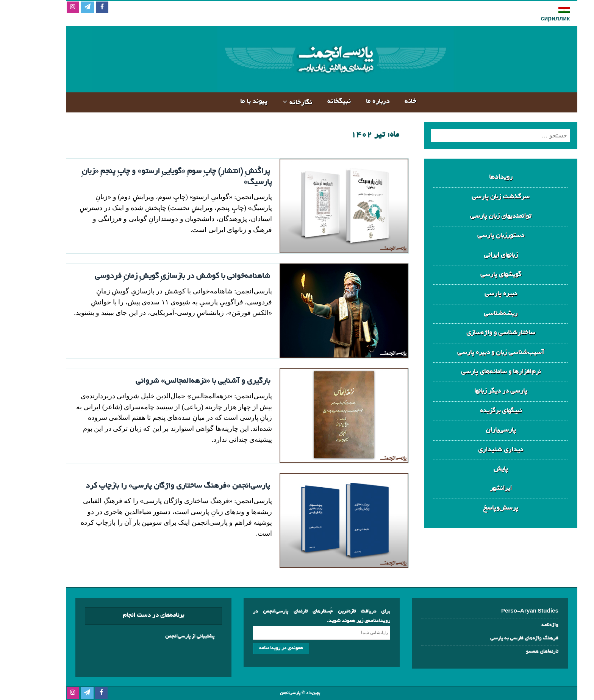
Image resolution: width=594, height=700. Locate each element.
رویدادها (476, 177)
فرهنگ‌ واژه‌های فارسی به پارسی (500, 638)
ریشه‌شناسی (476, 314)
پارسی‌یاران (476, 430)
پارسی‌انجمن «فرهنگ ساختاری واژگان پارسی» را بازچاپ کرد (153, 486)
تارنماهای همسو (517, 652)
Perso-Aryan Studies (505, 612)
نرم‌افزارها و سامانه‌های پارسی (476, 372)
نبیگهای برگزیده (476, 411)
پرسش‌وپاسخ (476, 508)
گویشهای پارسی (476, 275)
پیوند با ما (229, 102)
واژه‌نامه (525, 625)
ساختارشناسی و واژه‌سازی (476, 333)
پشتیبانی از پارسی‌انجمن (165, 637)
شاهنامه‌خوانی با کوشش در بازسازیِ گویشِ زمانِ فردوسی (158, 276)
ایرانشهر (476, 489)
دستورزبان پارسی (476, 236)
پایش (476, 469)
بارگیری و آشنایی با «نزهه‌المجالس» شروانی (178, 381)
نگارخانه (276, 103)
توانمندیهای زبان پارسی (476, 216)
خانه (386, 102)
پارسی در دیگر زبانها (476, 391)
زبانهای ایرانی (476, 255)
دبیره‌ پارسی (476, 294)
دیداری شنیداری (476, 450)
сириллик (531, 19)
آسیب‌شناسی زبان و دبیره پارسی (476, 353)
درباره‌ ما (353, 102)
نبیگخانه (314, 102)
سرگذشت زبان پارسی (476, 197)
